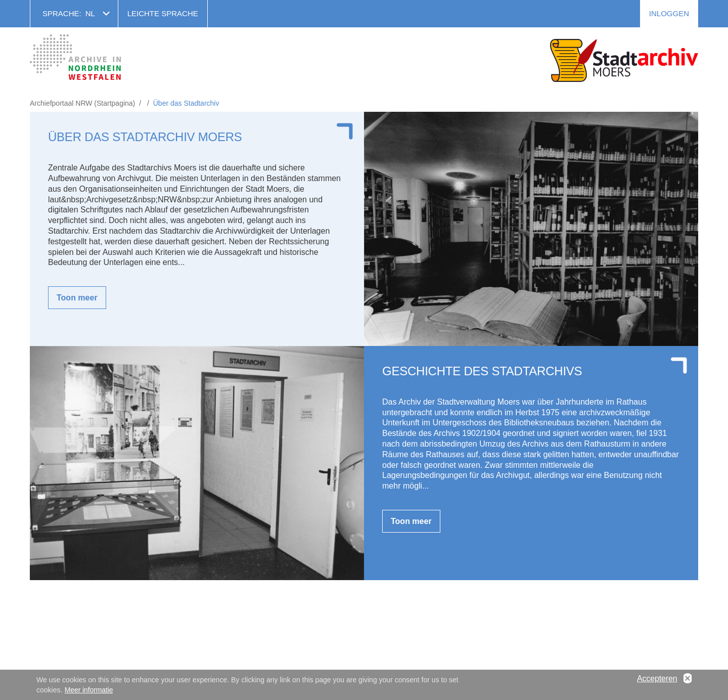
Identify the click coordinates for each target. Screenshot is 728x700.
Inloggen (669, 13)
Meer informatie (89, 690)
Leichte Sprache (163, 13)
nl (90, 13)
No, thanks (688, 679)
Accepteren (657, 679)
